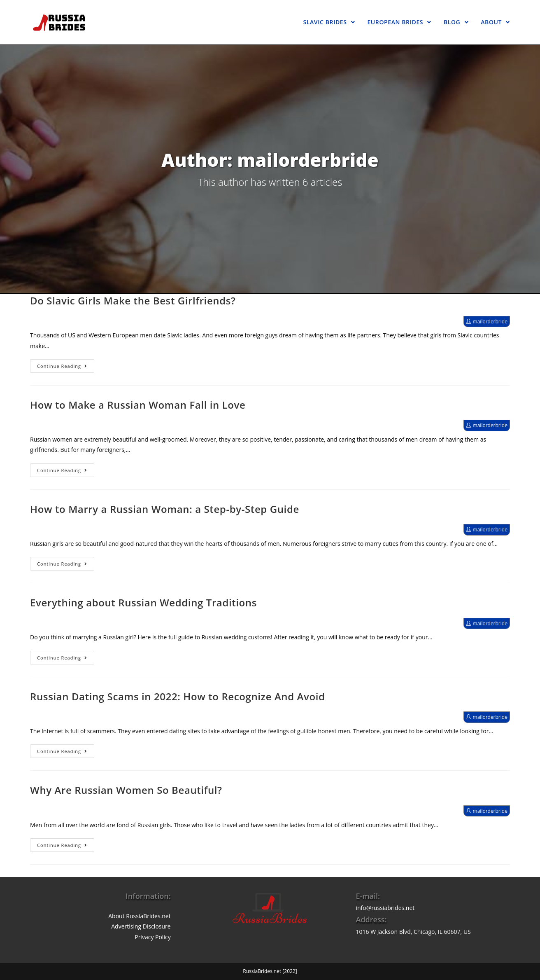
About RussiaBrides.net (139, 916)
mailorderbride (490, 322)
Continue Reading (62, 366)
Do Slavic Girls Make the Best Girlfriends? (133, 301)
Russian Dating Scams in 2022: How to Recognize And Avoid (177, 696)
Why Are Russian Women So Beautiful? (126, 790)
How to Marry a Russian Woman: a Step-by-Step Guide (165, 509)
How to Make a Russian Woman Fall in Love (138, 405)
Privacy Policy (152, 937)
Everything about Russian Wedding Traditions (143, 602)
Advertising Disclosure (141, 926)
